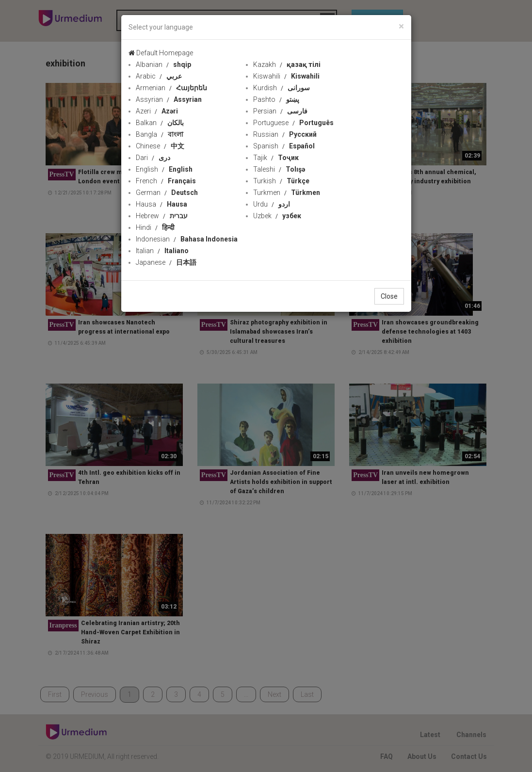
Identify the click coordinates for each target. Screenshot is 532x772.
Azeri (157, 111)
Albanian (163, 64)
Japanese (166, 262)
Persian (280, 111)
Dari (153, 158)
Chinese (160, 146)
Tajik (276, 158)
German (167, 193)
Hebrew (162, 216)
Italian (162, 251)
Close (389, 296)
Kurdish (282, 88)
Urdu (272, 204)
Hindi (155, 227)
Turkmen (287, 193)
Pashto (276, 99)
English (164, 169)
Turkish (281, 181)
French (166, 181)
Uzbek (277, 216)
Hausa (161, 204)
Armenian (171, 88)
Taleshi (279, 169)
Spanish (284, 146)
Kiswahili (286, 76)
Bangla (160, 134)
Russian (285, 134)
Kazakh (287, 64)
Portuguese (293, 123)
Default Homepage (161, 53)
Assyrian (169, 99)
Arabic (159, 76)
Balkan (160, 123)
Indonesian (187, 239)
